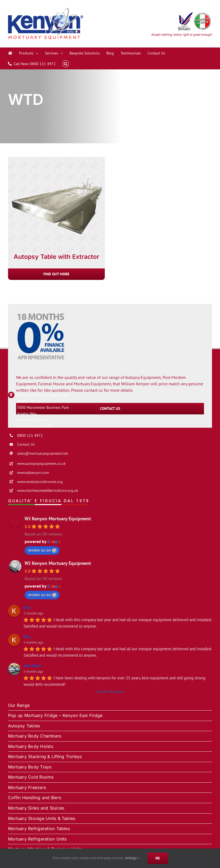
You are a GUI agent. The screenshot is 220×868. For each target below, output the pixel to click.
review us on (42, 550)
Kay (27, 607)
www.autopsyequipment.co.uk (41, 463)
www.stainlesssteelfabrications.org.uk (48, 490)
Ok (158, 858)
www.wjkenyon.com (33, 473)
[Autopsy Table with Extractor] (56, 159)
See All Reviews (110, 691)
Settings (132, 858)
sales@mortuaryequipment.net (43, 453)
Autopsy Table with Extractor (56, 257)
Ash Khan (32, 665)
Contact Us (26, 444)
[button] (66, 64)
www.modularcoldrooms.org (40, 482)
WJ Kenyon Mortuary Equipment (58, 519)
